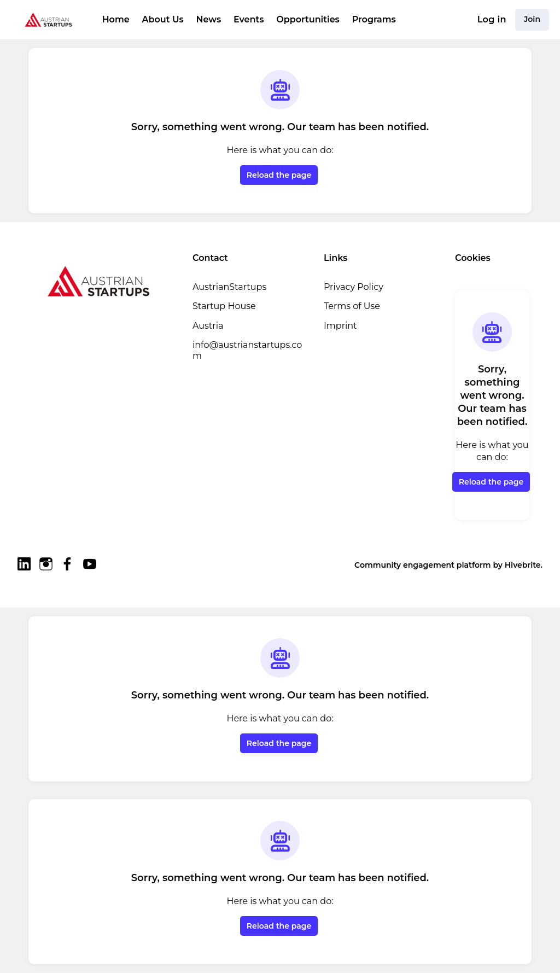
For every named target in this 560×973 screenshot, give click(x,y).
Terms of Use (352, 306)
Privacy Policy (354, 287)
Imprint (340, 326)
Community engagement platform (422, 565)
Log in (492, 19)
